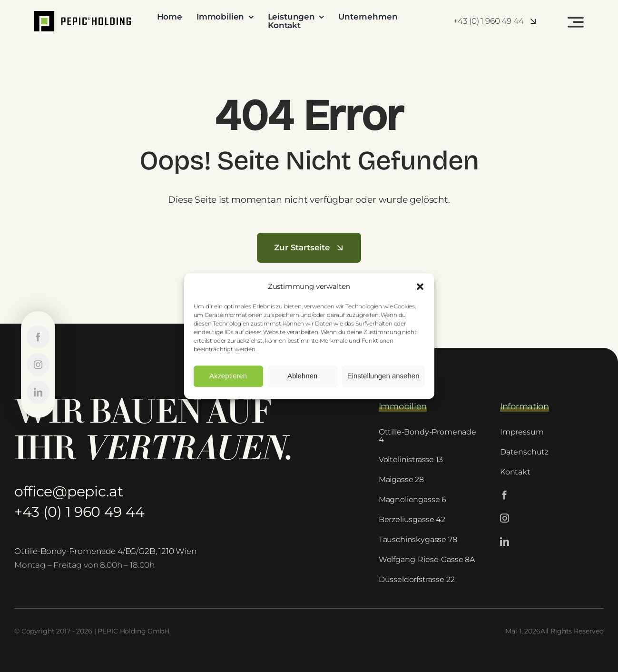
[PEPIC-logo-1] (83, 15)
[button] (420, 287)
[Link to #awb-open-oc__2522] (576, 22)
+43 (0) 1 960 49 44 (79, 512)
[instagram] (505, 518)
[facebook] (505, 495)
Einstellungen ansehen (383, 376)
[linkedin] (505, 541)
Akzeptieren (228, 376)
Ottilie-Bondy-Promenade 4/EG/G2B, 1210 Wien (105, 551)
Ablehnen (302, 376)
